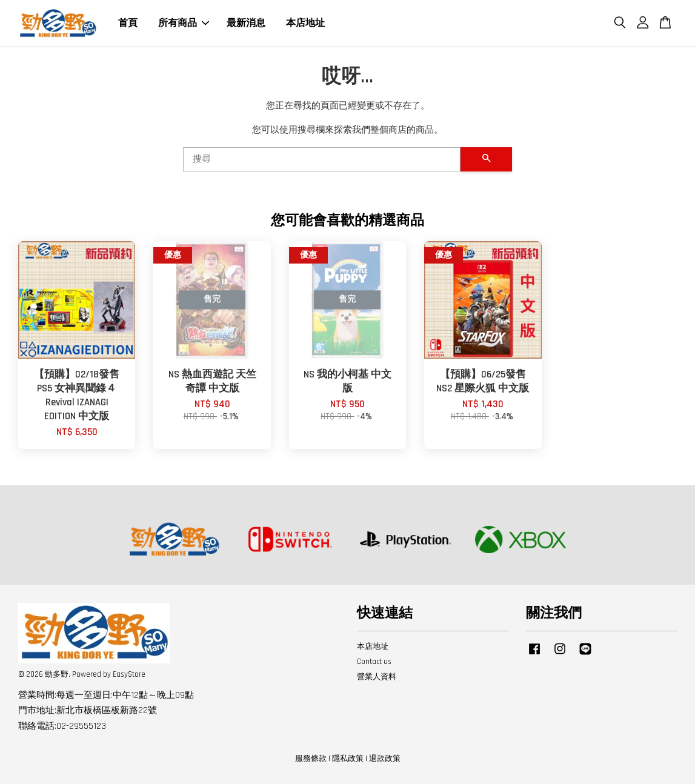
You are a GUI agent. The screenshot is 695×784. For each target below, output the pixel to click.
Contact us (374, 662)
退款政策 (385, 759)
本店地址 (305, 23)
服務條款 (311, 759)
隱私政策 (348, 759)
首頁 (128, 23)
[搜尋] (322, 159)
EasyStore (129, 674)
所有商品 (184, 23)
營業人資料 (377, 677)
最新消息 (246, 23)
